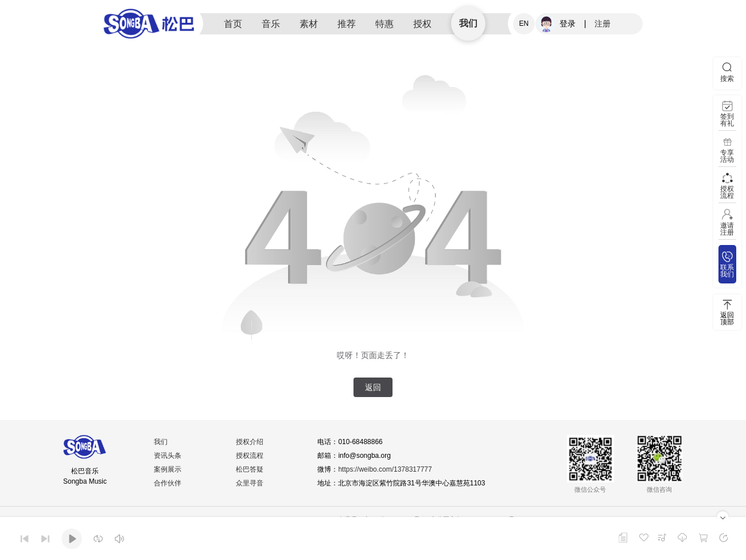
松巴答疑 (250, 469)
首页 (233, 24)
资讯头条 (168, 456)
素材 (309, 24)
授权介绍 (250, 442)
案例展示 (168, 469)
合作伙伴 (168, 483)
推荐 (347, 24)
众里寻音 (250, 483)
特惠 (384, 24)
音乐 (271, 24)
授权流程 (250, 456)
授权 (422, 24)
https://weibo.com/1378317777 (385, 469)
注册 (603, 24)
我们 (468, 23)
